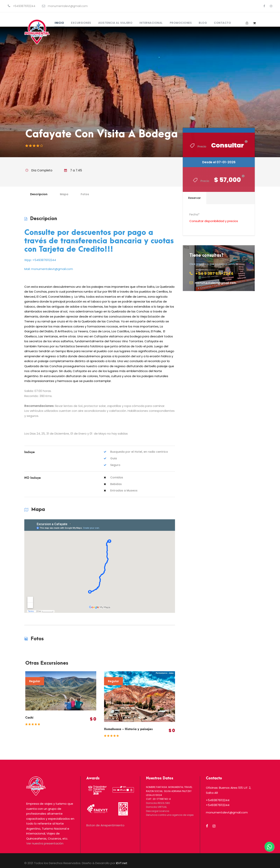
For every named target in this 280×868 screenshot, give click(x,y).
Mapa (64, 194)
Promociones (181, 23)
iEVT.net (122, 863)
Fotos (85, 194)
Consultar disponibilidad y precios (214, 221)
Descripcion (39, 194)
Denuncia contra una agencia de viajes (170, 815)
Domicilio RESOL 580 (158, 803)
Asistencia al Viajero (115, 23)
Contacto (222, 23)
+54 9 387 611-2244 (214, 273)
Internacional (151, 23)
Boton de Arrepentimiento (105, 825)
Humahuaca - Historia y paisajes (128, 729)
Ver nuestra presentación (45, 843)
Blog (203, 23)
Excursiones (81, 23)
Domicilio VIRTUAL (156, 807)
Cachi (29, 718)
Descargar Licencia (158, 811)
